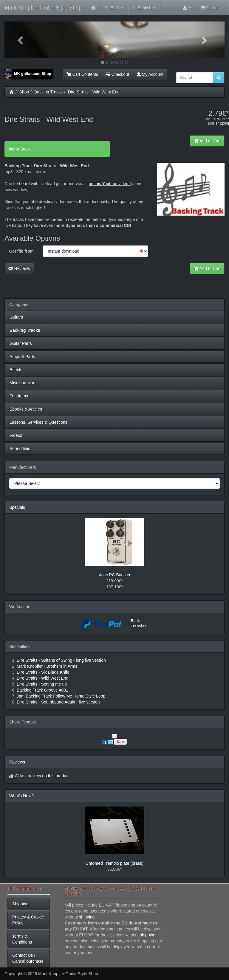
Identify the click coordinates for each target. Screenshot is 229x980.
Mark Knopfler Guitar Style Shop (43, 8)
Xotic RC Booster (114, 575)
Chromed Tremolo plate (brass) (114, 863)
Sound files (20, 448)
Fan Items (19, 396)
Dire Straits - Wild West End (94, 92)
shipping (222, 123)
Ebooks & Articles (26, 409)
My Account (150, 74)
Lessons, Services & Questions (38, 422)
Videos (16, 435)
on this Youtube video (109, 184)
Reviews (19, 268)
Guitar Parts (21, 343)
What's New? (21, 796)
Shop (24, 92)
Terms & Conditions (22, 939)
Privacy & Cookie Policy (28, 920)
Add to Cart (207, 141)
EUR (114, 8)
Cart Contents (82, 74)
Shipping (20, 904)
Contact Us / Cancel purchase (28, 958)
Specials (17, 507)
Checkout (117, 74)
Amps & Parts (22, 357)
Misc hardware (23, 383)
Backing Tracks (48, 92)
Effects (16, 370)
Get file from (21, 251)
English (144, 8)
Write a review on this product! (43, 776)
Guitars (16, 317)
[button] (21, 40)
